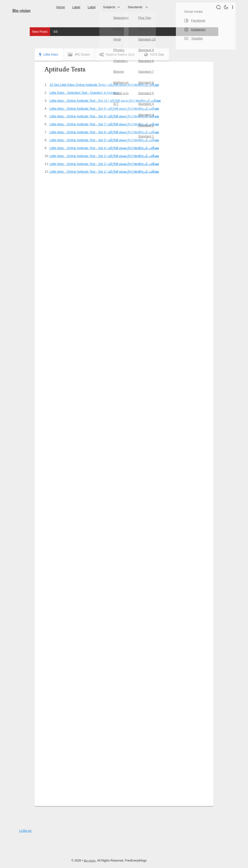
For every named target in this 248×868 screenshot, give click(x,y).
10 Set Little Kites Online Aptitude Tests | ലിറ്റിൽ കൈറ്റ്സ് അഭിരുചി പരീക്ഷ (104, 85)
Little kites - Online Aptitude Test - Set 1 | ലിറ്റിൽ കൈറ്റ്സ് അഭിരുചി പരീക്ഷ (104, 172)
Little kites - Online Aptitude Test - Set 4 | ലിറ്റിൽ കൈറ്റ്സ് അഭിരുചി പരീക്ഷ (104, 148)
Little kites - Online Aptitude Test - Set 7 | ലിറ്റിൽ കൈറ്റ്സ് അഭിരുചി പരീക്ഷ (104, 124)
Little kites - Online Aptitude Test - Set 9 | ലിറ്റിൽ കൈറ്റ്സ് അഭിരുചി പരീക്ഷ (104, 109)
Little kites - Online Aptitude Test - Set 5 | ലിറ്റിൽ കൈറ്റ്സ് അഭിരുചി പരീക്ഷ (104, 140)
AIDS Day (157, 55)
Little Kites (49, 55)
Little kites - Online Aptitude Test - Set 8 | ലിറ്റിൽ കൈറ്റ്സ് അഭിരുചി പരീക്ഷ (104, 116)
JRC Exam (80, 55)
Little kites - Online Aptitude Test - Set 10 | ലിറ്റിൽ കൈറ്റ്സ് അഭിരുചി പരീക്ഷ (105, 101)
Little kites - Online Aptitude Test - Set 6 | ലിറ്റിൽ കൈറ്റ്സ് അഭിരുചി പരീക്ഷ (104, 132)
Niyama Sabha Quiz (119, 55)
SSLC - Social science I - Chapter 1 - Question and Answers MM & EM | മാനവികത (113, 32)
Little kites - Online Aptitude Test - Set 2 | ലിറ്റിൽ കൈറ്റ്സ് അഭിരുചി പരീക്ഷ (104, 164)
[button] (227, 7)
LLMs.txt (25, 831)
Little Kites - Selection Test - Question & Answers (84, 93)
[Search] (219, 7)
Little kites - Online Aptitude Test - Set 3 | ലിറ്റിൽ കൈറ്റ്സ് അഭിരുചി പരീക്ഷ (104, 156)
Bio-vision (21, 11)
